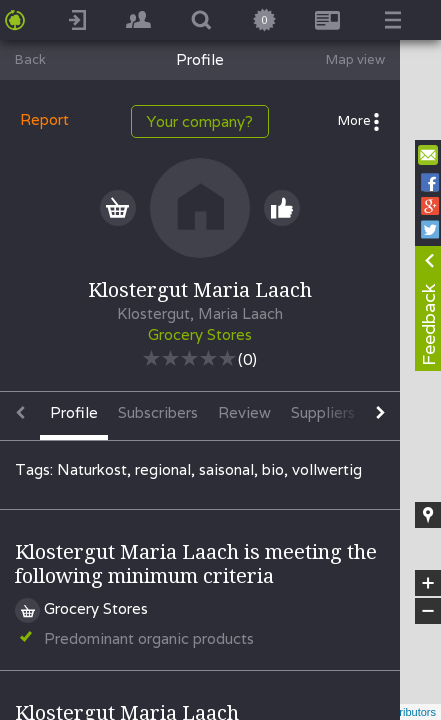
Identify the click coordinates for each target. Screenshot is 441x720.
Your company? (200, 121)
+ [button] (428, 583)
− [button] (428, 611)
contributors (407, 712)
